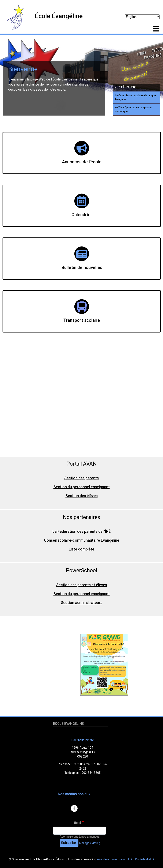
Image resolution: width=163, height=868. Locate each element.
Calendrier (82, 215)
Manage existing (90, 843)
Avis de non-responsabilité (115, 859)
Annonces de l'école (82, 162)
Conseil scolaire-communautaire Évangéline (82, 540)
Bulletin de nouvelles (82, 267)
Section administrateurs (82, 603)
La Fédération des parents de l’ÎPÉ (81, 531)
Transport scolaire (82, 320)
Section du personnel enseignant (82, 487)
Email (78, 823)
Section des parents (81, 478)
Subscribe (68, 843)
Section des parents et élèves (82, 585)
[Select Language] (142, 17)
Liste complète (81, 549)
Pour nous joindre (83, 740)
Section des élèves (82, 496)
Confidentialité (145, 859)
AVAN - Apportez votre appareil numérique (134, 109)
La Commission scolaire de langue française (135, 97)
